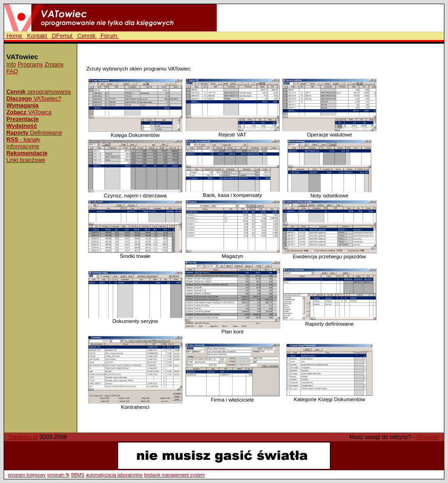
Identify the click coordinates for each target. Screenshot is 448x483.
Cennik (87, 36)
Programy (30, 64)
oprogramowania (39, 92)
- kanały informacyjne (23, 143)
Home (14, 36)
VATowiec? (34, 98)
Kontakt (37, 36)
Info (11, 64)
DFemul (62, 36)
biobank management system (174, 475)
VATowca (29, 112)
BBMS (78, 475)
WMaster (428, 437)
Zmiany (54, 64)
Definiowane (34, 133)
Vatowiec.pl (23, 437)
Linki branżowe (26, 160)
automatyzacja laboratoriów (114, 475)
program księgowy (27, 475)
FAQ (12, 71)
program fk (58, 475)
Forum (109, 36)
